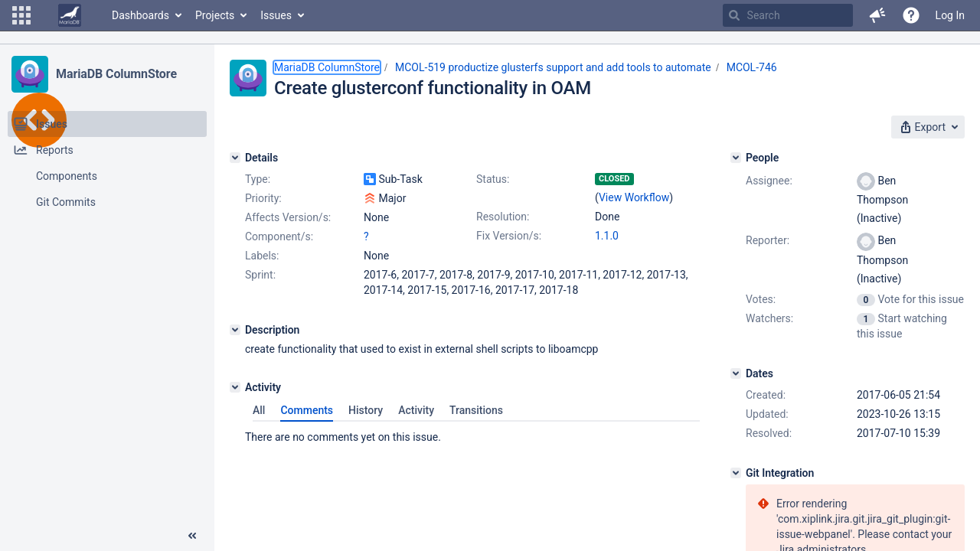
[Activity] (235, 387)
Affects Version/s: (288, 217)
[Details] (235, 158)
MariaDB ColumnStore (116, 74)
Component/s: (279, 236)
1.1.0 (607, 236)
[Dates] (736, 373)
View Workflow (634, 197)
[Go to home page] (70, 15)
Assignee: (769, 181)
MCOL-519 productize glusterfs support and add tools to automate (553, 67)
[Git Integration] (736, 473)
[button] (21, 15)
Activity (416, 410)
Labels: (262, 256)
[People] (736, 158)
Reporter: (768, 240)
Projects (215, 15)
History (366, 410)
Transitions (476, 410)
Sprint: (260, 275)
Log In (950, 15)
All (259, 410)
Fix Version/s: (509, 236)
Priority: (263, 198)
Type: (258, 179)
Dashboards (140, 15)
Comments (307, 410)
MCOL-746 (752, 67)
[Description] (235, 330)
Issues (276, 15)
